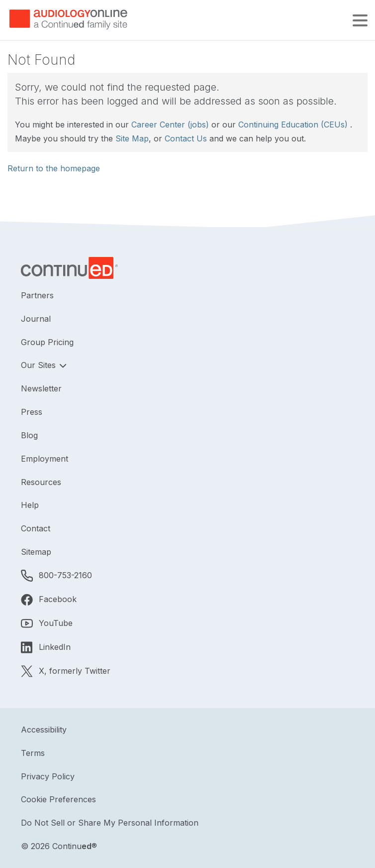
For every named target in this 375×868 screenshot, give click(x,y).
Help (30, 505)
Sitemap (36, 552)
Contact (36, 528)
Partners (37, 295)
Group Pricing (47, 342)
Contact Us (186, 138)
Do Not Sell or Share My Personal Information (110, 823)
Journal (36, 319)
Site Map (132, 138)
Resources (41, 482)
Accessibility (44, 730)
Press (32, 412)
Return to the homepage (54, 168)
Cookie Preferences (58, 799)
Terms (33, 753)
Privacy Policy (48, 776)
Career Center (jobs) (170, 124)
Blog (29, 435)
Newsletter (41, 388)
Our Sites (40, 365)
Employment (45, 459)
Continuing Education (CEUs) (293, 124)
